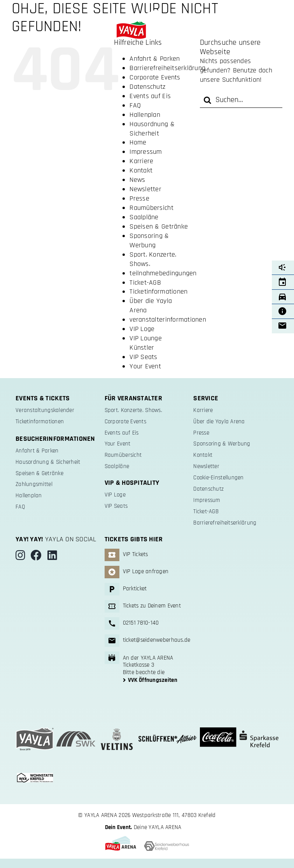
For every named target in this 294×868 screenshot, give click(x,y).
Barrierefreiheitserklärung (167, 68)
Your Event (145, 366)
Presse (139, 198)
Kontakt (141, 170)
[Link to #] (27, 17)
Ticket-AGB (145, 283)
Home (138, 142)
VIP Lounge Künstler (146, 343)
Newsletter (145, 189)
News (137, 180)
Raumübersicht (151, 208)
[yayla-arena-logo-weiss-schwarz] (147, 13)
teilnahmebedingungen (163, 273)
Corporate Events (155, 77)
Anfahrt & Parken (155, 59)
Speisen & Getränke (159, 226)
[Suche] (208, 100)
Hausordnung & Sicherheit (152, 129)
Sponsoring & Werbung (149, 240)
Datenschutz (147, 87)
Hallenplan (145, 115)
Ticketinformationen (158, 291)
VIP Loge (142, 329)
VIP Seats (143, 357)
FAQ (135, 105)
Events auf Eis (150, 96)
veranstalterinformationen (168, 320)
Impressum (146, 152)
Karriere (141, 161)
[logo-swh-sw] (166, 844)
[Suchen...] (241, 100)
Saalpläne (144, 217)
